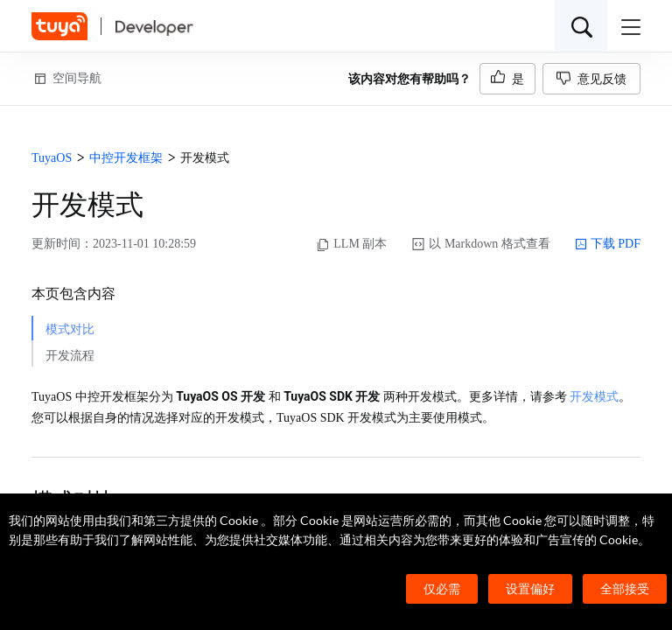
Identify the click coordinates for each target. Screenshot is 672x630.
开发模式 (594, 397)
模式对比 (70, 329)
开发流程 (70, 356)
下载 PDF (608, 244)
